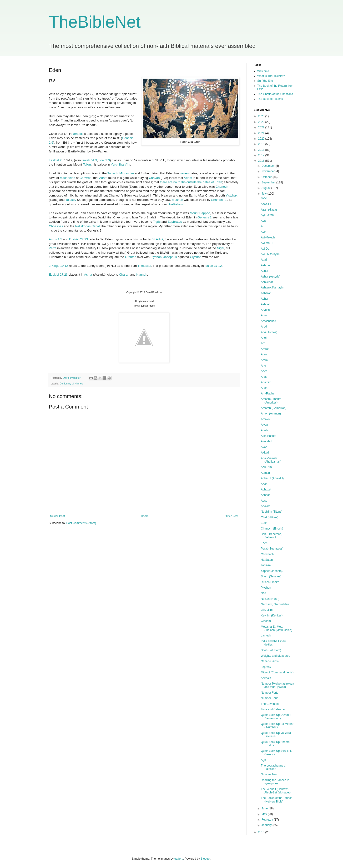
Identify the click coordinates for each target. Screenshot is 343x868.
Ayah (264, 221)
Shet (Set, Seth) (271, 650)
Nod (263, 593)
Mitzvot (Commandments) (277, 672)
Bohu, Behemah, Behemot (271, 536)
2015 (262, 832)
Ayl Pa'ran (267, 215)
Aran (264, 354)
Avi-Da (265, 249)
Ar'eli (264, 338)
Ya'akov (71, 200)
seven (184, 173)
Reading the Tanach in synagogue (275, 782)
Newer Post (57, 516)
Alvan (264, 425)
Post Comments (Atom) (81, 523)
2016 (262, 161)
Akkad (265, 453)
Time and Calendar (273, 709)
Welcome (263, 71)
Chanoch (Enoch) (272, 529)
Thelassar (144, 266)
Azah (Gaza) (269, 210)
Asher (265, 299)
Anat (264, 377)
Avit (263, 232)
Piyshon (156, 257)
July (265, 194)
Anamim (266, 382)
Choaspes (56, 226)
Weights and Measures (275, 656)
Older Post (231, 516)
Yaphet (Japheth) (272, 571)
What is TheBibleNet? (271, 76)
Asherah (266, 293)
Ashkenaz (267, 282)
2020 (262, 139)
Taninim (266, 565)
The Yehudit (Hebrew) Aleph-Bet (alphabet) (276, 791)
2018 (262, 150)
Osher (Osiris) (270, 661)
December (269, 166)
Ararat (265, 349)
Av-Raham (176, 204)
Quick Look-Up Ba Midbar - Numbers (277, 726)
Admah (265, 473)
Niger (221, 248)
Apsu (264, 501)
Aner (264, 371)
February (268, 820)
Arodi (264, 327)
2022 (262, 127)
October (267, 177)
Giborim (266, 621)
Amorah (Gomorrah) (274, 408)
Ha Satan (267, 560)
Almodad (266, 441)
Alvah (264, 430)
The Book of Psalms (270, 99)
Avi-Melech (268, 237)
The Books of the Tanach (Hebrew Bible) (277, 800)
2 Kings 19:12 (58, 266)
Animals (266, 678)
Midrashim (127, 173)
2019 (262, 144)
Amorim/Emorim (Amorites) (271, 401)
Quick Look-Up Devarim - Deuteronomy (277, 717)
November (269, 171)
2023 (262, 122)
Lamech (266, 636)
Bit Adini (157, 239)
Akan (264, 447)
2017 (262, 155)
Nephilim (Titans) (272, 512)
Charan (124, 275)
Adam (103, 178)
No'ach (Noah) (270, 599)
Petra (53, 248)
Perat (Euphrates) (272, 549)
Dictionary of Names (71, 384)
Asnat (265, 271)
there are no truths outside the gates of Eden (191, 182)
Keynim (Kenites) (272, 616)
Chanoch (222, 187)
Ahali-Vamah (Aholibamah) (271, 460)
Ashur (88, 275)
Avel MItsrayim (270, 254)
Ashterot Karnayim (273, 288)
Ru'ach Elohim (270, 582)
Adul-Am (266, 467)
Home (145, 516)
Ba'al (264, 198)
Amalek (266, 419)
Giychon (196, 257)
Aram (264, 360)
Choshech (267, 554)
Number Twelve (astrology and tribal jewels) (277, 685)
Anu (263, 366)
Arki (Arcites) (269, 332)
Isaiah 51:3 (89, 160)
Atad (264, 260)
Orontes (131, 257)
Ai (262, 226)
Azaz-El (266, 204)
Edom (265, 523)
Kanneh (142, 275)
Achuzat (266, 490)
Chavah (154, 178)
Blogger (206, 859)
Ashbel (265, 304)
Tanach (113, 173)
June (265, 808)
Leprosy (266, 667)
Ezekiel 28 (56, 160)
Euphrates (175, 222)
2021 (262, 133)
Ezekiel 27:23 (78, 239)
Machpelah (68, 178)
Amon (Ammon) (271, 414)
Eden (264, 543)
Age (263, 760)
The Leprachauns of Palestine (274, 767)
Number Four (269, 698)
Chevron (86, 178)
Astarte (265, 265)
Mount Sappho (200, 213)
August (266, 188)
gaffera (179, 859)
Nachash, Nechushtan (275, 604)
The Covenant (270, 704)
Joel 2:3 (104, 160)
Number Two (269, 774)
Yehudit (78, 134)
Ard (263, 343)
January (267, 825)
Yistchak (231, 195)
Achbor (265, 495)
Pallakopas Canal (88, 226)
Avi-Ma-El (267, 243)
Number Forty (270, 693)
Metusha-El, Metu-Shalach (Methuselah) (277, 628)
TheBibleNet (95, 22)
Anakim (266, 506)
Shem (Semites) (271, 576)
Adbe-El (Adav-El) (272, 478)
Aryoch (265, 310)
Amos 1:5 (55, 239)
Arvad (265, 315)
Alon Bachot (269, 436)
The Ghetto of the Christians (275, 94)
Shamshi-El (219, 200)
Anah (264, 388)
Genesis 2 (204, 217)
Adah (264, 484)
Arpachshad (268, 321)
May (265, 814)
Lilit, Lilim (267, 610)
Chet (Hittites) (270, 517)
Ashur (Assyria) (271, 277)
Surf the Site (265, 81)
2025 (262, 116)
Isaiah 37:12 (213, 266)
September (269, 182)
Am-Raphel (268, 394)
